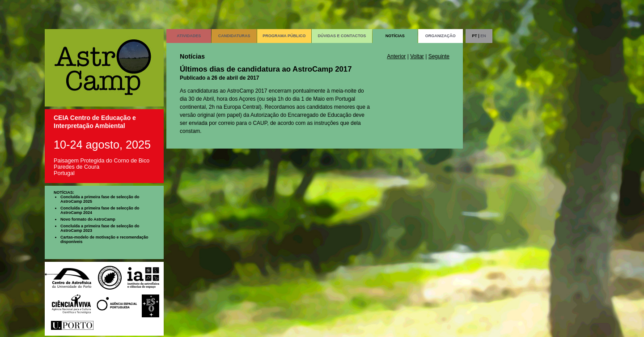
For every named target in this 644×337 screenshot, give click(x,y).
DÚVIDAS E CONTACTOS (342, 36)
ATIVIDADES (189, 36)
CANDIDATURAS (234, 36)
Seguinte (439, 56)
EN (483, 36)
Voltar (417, 56)
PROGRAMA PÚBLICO (284, 36)
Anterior (396, 56)
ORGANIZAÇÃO (441, 36)
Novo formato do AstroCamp (88, 219)
